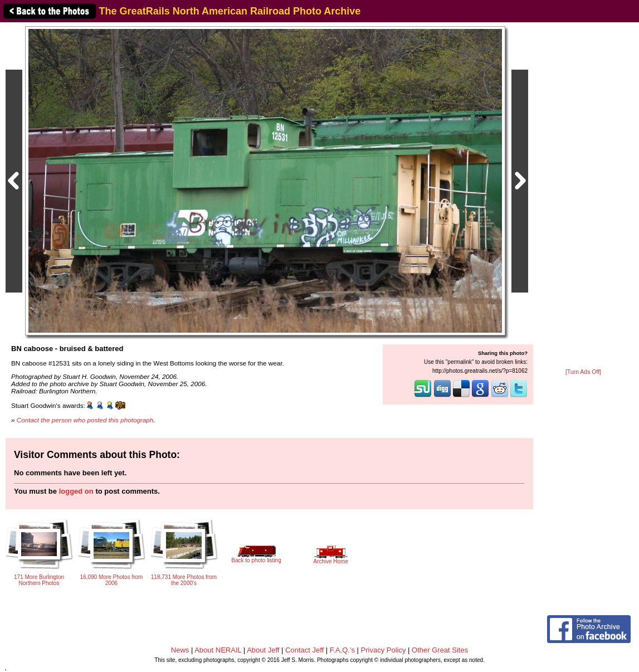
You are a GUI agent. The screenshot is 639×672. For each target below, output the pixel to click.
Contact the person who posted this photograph (85, 420)
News (180, 650)
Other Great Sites (440, 650)
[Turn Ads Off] (583, 372)
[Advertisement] (583, 196)
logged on (76, 491)
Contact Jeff (304, 650)
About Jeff (263, 650)
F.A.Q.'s (342, 650)
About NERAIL (218, 650)
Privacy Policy (384, 650)
